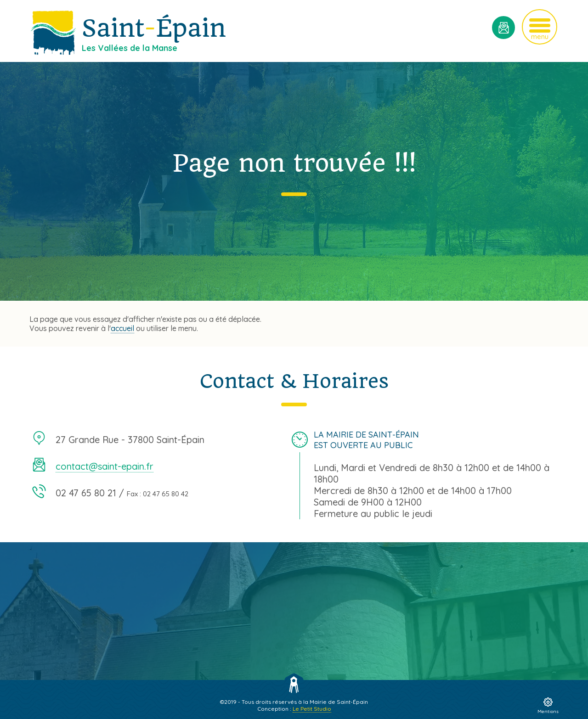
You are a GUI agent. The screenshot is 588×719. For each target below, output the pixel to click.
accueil (122, 328)
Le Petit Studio (312, 709)
